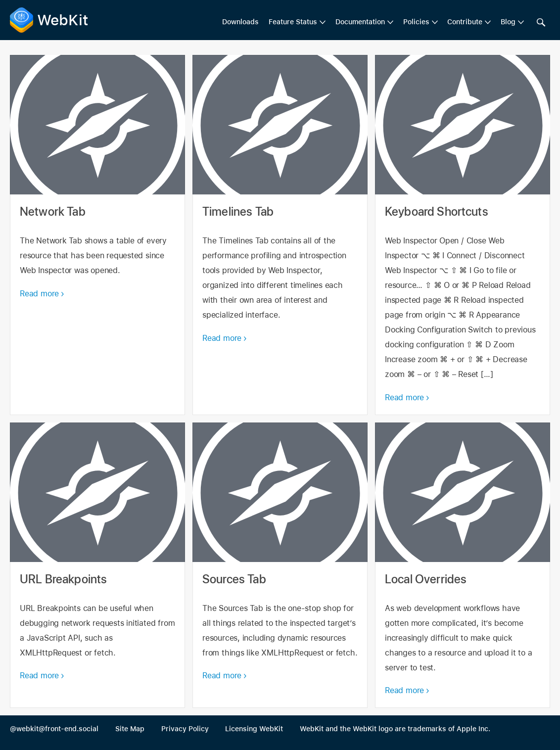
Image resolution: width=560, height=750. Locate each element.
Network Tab (97, 235)
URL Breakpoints (97, 565)
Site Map (130, 729)
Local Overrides (463, 565)
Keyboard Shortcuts (463, 235)
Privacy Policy (185, 729)
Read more (39, 294)
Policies (416, 22)
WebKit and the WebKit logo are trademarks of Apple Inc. (395, 729)
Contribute (465, 22)
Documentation (360, 22)
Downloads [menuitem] (240, 22)
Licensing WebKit (254, 729)
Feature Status (293, 22)
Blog (508, 22)
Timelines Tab (280, 235)
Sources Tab (280, 565)
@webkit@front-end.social (54, 729)
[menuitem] (297, 22)
